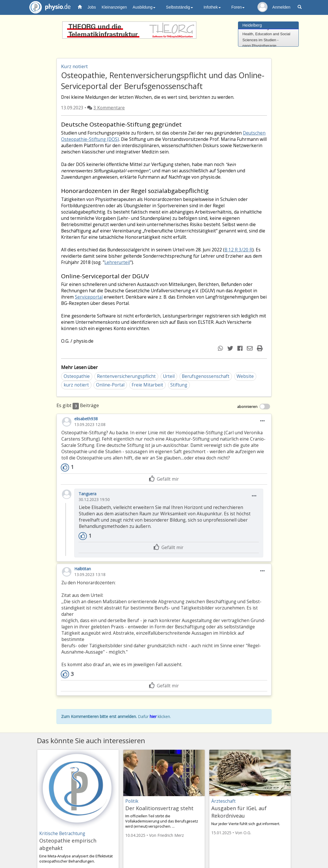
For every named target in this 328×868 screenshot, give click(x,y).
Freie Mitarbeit (147, 385)
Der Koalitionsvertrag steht (159, 808)
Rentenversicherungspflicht (126, 376)
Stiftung (179, 385)
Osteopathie (77, 376)
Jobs (92, 7)
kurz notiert (76, 385)
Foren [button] (238, 7)
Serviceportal (89, 297)
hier (153, 716)
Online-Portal (110, 385)
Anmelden (281, 7)
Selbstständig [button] (179, 7)
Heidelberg (252, 25)
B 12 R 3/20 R (238, 250)
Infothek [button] (212, 7)
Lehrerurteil (117, 262)
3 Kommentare (109, 108)
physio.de (48, 7)
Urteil (169, 376)
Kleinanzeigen (114, 7)
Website (245, 376)
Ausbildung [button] (144, 7)
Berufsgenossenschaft (206, 376)
